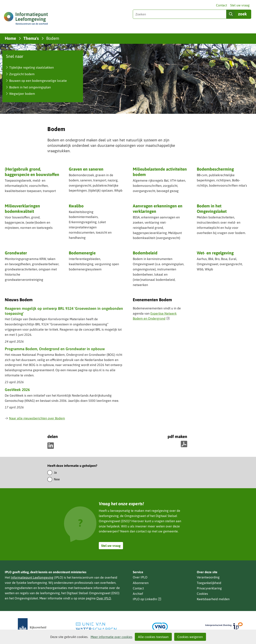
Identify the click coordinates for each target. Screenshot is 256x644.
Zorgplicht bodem (22, 74)
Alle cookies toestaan (153, 637)
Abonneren (141, 583)
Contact (221, 5)
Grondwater (16, 253)
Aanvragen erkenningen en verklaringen (158, 209)
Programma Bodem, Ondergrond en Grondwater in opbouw (55, 349)
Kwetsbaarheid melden (213, 599)
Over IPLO (104, 598)
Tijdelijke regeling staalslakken (31, 67)
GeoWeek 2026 (17, 390)
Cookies (202, 594)
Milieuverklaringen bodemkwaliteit (22, 208)
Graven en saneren (86, 169)
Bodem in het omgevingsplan (30, 87)
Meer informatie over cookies (111, 637)
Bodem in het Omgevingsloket (212, 208)
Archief (138, 594)
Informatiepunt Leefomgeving (32, 577)
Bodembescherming (215, 169)
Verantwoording (208, 577)
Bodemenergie (82, 253)
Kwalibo (76, 206)
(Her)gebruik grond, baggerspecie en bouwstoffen (32, 172)
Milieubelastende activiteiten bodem (160, 172)
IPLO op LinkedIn (147, 599)
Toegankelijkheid (209, 583)
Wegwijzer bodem (22, 94)
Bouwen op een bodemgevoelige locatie (38, 81)
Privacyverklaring (209, 588)
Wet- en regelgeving (215, 253)
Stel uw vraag (240, 5)
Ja (55, 472)
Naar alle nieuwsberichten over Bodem (35, 418)
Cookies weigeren (190, 637)
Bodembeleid (145, 253)
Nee (57, 479)
